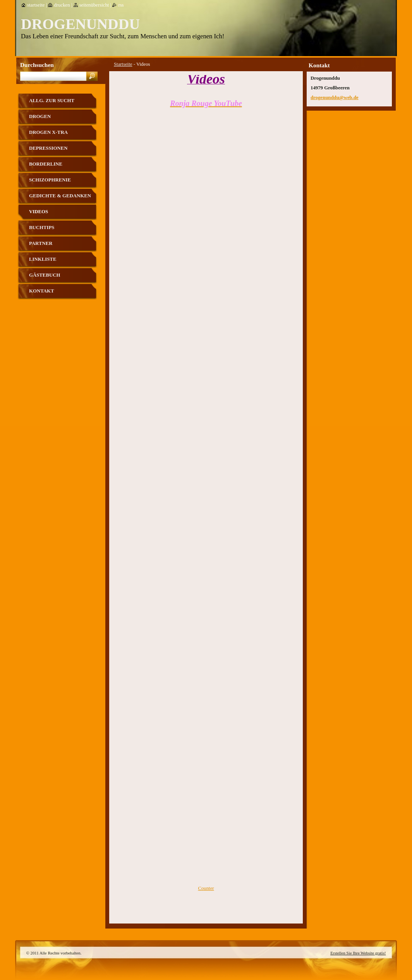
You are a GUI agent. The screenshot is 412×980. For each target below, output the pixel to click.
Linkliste (43, 259)
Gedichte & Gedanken (60, 196)
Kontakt (41, 291)
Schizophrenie (50, 180)
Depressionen (48, 148)
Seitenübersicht (94, 5)
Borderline (46, 164)
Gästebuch (45, 275)
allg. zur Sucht (52, 101)
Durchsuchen (37, 65)
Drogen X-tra (48, 132)
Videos (39, 212)
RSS (121, 5)
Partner (41, 243)
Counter (206, 888)
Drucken (62, 5)
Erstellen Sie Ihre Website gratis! (358, 953)
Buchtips (42, 227)
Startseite (123, 64)
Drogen (40, 116)
